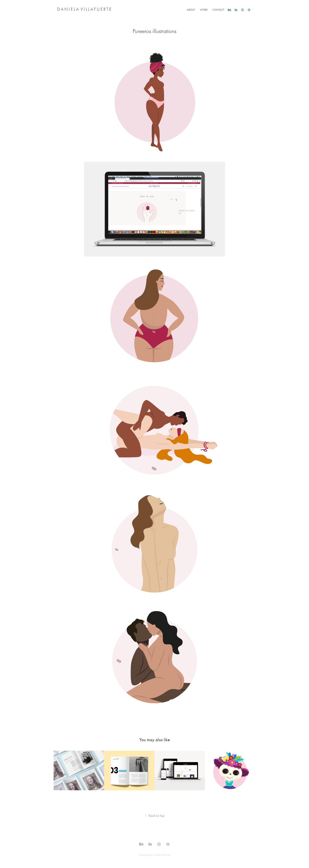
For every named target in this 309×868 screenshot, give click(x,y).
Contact (218, 10)
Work (204, 10)
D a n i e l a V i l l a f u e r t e (84, 9)
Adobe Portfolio (161, 855)
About (191, 10)
